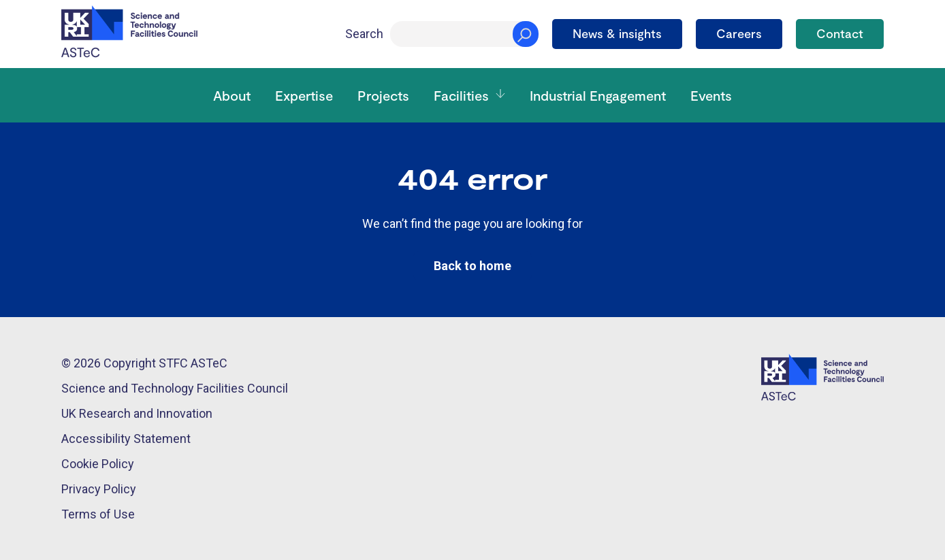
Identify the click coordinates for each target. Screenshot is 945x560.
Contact (840, 33)
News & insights (617, 33)
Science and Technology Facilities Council (175, 388)
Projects (383, 95)
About (232, 95)
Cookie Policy (98, 464)
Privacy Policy (99, 489)
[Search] (464, 34)
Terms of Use (98, 514)
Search (364, 34)
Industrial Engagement (598, 95)
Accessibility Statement (126, 439)
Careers (739, 33)
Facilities (461, 95)
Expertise (304, 95)
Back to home (472, 266)
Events (711, 95)
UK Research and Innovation (137, 413)
